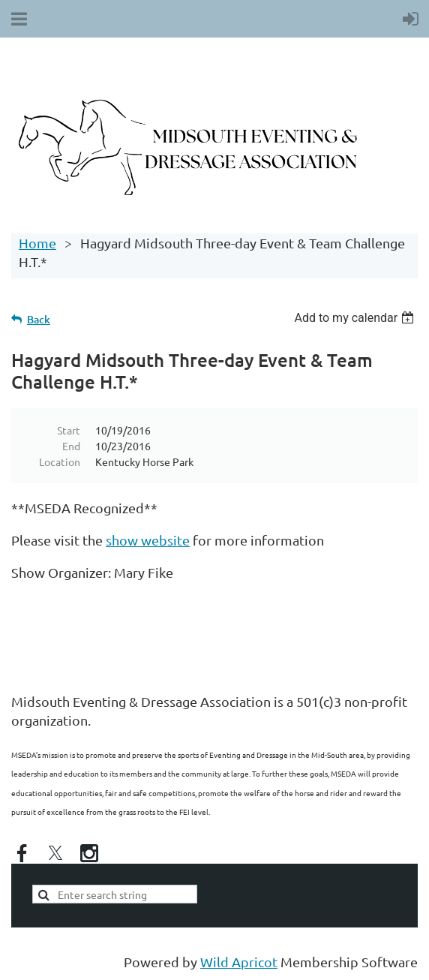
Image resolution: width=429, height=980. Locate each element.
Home (37, 243)
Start (69, 430)
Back (39, 319)
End (71, 446)
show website (148, 540)
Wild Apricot (239, 962)
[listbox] (356, 318)
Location (60, 461)
